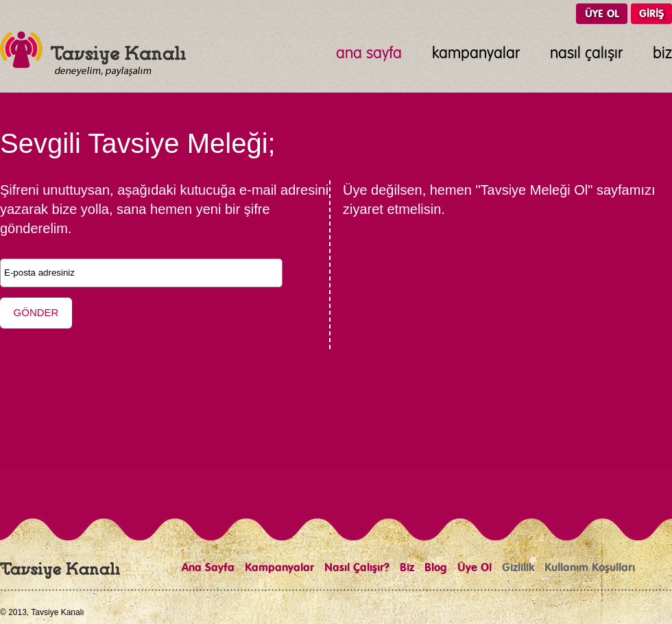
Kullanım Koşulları (590, 568)
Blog (436, 568)
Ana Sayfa (208, 568)
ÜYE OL (602, 14)
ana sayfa (369, 54)
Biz (407, 568)
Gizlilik (518, 568)
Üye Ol (475, 568)
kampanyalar (476, 54)
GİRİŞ (651, 14)
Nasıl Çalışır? (357, 568)
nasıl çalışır (586, 54)
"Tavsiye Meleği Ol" (534, 190)
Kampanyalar (279, 568)
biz (662, 54)
